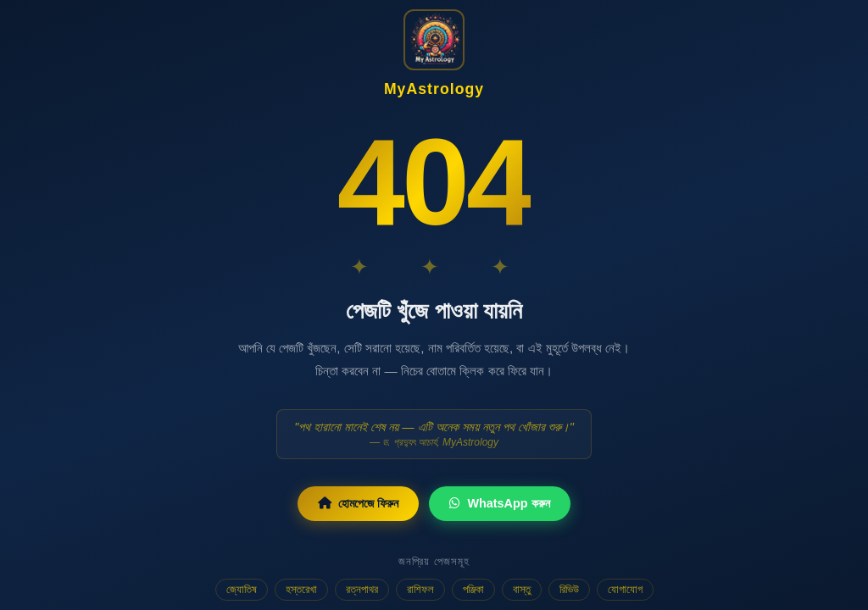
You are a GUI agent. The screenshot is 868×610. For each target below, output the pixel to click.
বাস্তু (522, 589)
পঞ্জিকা (473, 589)
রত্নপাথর (362, 589)
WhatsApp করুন (499, 503)
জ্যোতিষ (242, 589)
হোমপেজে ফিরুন (358, 503)
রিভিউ (569, 589)
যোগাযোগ (625, 589)
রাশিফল (420, 589)
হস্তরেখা (301, 589)
